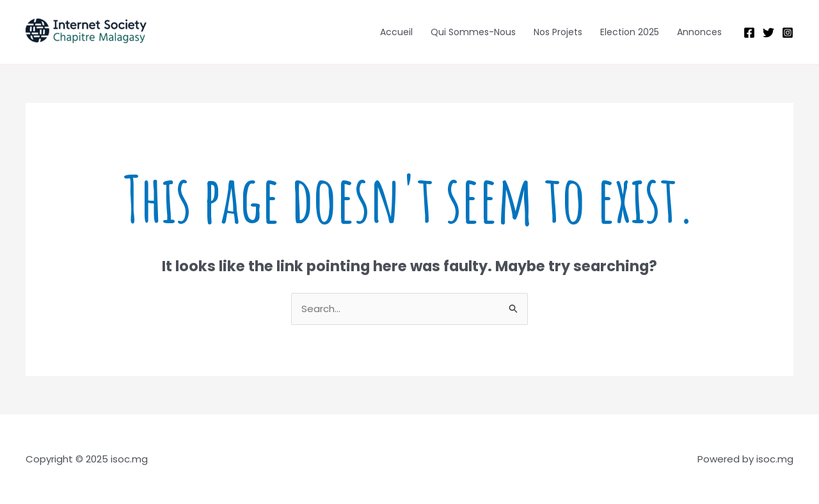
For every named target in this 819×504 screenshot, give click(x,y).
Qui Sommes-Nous (473, 32)
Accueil (396, 32)
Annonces (699, 32)
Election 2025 (630, 32)
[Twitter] (768, 33)
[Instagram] (788, 33)
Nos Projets (558, 32)
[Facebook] (749, 33)
